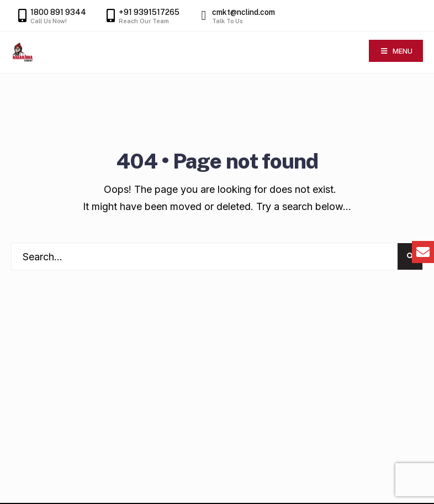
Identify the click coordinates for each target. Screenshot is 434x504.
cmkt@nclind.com (235, 16)
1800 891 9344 (50, 16)
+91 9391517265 (141, 16)
